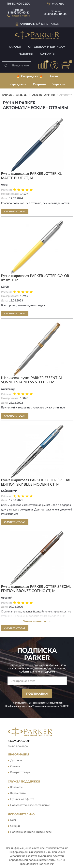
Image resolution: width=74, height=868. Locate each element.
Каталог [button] (15, 47)
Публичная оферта (22, 799)
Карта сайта (18, 793)
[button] (18, 16)
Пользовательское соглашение (30, 805)
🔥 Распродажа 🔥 (30, 76)
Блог (13, 820)
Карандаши (18, 84)
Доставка (16, 760)
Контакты (48, 54)
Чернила (59, 84)
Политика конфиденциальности (31, 832)
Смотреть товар (15, 212)
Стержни (39, 84)
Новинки (26, 54)
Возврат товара (20, 772)
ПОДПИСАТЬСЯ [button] (37, 694)
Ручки (54, 76)
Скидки (15, 826)
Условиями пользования (46, 706)
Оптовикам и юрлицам (47, 47)
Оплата (15, 766)
